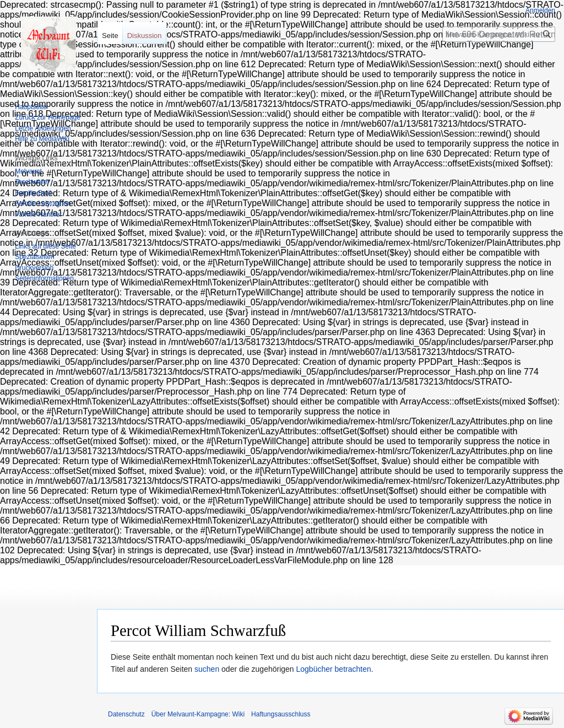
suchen (207, 669)
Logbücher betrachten (334, 669)
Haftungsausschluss (281, 714)
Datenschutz (126, 714)
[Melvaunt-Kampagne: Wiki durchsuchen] (499, 34)
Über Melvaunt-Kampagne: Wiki (198, 714)
